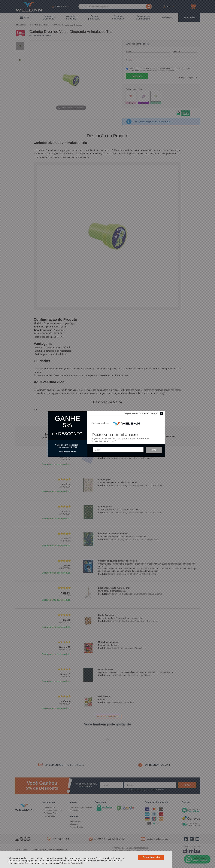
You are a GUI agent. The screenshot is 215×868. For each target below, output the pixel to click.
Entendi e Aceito (151, 857)
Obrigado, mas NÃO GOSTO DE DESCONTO (141, 414)
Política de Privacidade (71, 863)
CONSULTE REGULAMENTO (67, 452)
